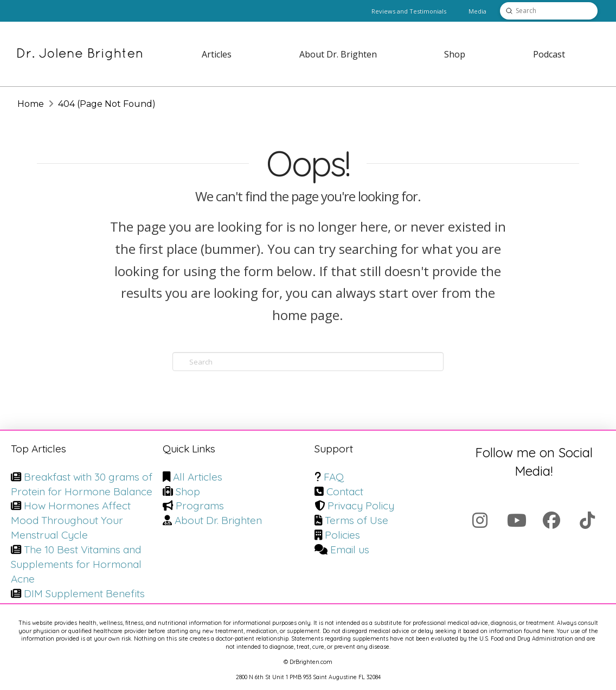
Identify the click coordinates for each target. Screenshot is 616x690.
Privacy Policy (361, 506)
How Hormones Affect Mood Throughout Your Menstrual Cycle (71, 520)
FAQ (334, 477)
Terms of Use (357, 520)
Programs (200, 506)
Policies (342, 535)
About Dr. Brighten (218, 520)
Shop (188, 491)
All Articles (198, 477)
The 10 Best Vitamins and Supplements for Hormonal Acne (76, 564)
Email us (350, 550)
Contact (345, 491)
